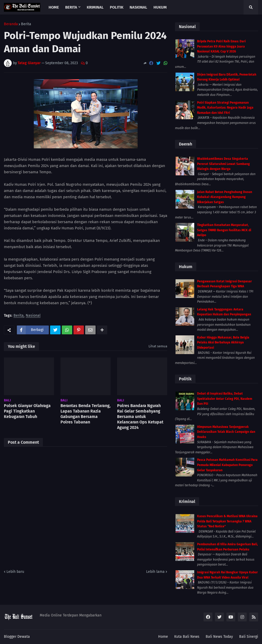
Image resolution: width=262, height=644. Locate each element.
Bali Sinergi (249, 637)
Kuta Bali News (187, 637)
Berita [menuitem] (71, 7)
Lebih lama (155, 572)
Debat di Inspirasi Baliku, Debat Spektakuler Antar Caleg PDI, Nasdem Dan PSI (225, 399)
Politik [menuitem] (117, 7)
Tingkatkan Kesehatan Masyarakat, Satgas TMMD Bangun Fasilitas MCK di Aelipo (224, 230)
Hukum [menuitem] (160, 7)
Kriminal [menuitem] (95, 7)
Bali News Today (219, 637)
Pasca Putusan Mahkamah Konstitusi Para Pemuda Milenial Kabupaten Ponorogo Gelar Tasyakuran (227, 465)
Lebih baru (15, 572)
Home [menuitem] (54, 7)
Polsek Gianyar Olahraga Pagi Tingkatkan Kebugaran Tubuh (27, 411)
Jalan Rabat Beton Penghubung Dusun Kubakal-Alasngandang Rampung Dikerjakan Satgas (225, 197)
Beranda (11, 24)
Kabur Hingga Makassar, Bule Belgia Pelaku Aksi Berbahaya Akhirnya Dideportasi (223, 343)
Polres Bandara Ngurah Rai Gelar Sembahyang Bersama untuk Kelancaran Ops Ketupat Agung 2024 (140, 416)
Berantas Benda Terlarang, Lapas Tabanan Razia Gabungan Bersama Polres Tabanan (86, 414)
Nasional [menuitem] (138, 7)
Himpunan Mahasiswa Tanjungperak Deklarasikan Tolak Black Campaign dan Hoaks (226, 432)
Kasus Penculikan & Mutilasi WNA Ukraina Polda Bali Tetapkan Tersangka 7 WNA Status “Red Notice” (227, 521)
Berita (26, 24)
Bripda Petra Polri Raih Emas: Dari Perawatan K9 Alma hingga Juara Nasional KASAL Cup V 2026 (221, 46)
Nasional (33, 316)
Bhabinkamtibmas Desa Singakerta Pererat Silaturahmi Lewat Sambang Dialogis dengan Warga (223, 164)
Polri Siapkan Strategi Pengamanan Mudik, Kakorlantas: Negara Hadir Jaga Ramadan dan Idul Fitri (225, 108)
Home (163, 637)
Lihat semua (158, 346)
